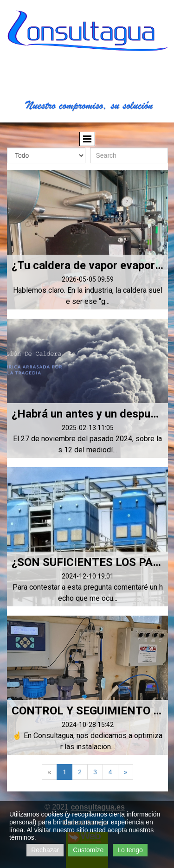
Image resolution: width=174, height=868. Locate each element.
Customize (88, 850)
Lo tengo (130, 850)
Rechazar (45, 850)
